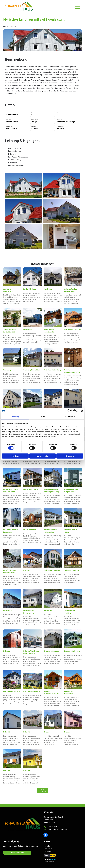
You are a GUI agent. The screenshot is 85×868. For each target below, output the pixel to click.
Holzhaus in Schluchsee (12, 691)
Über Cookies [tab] (70, 417)
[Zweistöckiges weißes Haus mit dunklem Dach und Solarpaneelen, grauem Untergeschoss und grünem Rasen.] (32, 598)
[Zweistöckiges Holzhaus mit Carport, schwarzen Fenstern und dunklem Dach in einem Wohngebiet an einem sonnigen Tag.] (32, 720)
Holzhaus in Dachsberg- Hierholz (51, 693)
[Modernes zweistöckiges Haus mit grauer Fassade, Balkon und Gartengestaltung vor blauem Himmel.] (12, 679)
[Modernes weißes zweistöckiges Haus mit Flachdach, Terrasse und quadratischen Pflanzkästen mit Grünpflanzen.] (12, 518)
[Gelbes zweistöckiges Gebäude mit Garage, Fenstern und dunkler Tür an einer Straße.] (73, 398)
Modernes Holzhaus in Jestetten (10, 531)
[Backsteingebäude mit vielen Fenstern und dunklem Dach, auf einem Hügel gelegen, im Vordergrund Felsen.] (32, 518)
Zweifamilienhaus (30, 289)
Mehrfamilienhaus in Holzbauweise (10, 571)
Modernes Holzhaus (31, 489)
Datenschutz (49, 852)
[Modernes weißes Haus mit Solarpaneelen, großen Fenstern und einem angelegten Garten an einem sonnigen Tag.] (12, 477)
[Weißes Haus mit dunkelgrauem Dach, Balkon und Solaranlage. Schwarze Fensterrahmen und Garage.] (53, 277)
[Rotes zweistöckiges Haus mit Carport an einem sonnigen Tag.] (12, 639)
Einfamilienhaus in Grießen (69, 612)
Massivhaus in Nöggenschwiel (29, 612)
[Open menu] (78, 7)
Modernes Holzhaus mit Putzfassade (10, 491)
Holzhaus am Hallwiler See (68, 693)
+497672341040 (53, 827)
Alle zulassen (70, 456)
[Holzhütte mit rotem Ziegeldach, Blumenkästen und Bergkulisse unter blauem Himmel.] (73, 317)
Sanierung (7, 370)
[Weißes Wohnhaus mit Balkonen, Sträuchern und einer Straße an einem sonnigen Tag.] (53, 518)
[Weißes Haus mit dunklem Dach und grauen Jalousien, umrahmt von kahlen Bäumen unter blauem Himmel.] (32, 277)
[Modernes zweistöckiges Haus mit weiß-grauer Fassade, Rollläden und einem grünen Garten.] (73, 477)
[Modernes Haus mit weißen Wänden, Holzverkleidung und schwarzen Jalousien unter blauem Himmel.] (12, 720)
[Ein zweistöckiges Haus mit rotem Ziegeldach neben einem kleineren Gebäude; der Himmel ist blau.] (32, 558)
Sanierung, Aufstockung (52, 370)
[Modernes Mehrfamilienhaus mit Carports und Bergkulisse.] (12, 558)
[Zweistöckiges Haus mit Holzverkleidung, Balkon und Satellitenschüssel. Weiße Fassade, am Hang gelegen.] (53, 679)
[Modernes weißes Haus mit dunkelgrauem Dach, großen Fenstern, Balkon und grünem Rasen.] (73, 639)
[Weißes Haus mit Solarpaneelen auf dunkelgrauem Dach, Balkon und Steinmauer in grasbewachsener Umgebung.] (53, 598)
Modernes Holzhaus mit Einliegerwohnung (51, 491)
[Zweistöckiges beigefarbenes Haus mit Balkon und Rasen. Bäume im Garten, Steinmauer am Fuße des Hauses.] (12, 317)
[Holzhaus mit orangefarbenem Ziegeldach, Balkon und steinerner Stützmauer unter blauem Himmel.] (73, 679)
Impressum (48, 849)
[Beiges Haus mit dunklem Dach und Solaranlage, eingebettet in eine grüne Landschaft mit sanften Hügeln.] (32, 679)
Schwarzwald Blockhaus (72, 330)
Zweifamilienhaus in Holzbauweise (10, 331)
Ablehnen (15, 456)
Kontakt (47, 846)
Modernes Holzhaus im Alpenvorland (71, 491)
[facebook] (46, 835)
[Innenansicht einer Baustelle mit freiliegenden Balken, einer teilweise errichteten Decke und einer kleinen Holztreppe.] (73, 277)
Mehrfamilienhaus (30, 530)
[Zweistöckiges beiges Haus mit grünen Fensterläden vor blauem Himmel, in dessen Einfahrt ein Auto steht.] (53, 558)
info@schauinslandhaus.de (57, 830)
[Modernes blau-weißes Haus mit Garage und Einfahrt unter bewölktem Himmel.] (32, 317)
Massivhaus (48, 289)
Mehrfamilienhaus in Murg (70, 531)
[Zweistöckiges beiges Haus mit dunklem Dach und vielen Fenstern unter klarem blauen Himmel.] (53, 398)
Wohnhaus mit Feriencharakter (49, 331)
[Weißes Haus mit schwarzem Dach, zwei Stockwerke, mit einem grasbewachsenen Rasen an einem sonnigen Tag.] (53, 720)
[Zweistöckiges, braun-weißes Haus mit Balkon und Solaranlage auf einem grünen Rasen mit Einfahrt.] (53, 317)
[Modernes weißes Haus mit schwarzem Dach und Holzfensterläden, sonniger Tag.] (12, 758)
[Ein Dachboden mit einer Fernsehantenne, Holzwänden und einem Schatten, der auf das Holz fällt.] (73, 358)
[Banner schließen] (82, 411)
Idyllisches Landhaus (71, 570)
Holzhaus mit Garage (51, 651)
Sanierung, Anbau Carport (9, 290)
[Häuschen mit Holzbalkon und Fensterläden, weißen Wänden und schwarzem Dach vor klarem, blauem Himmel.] (73, 558)
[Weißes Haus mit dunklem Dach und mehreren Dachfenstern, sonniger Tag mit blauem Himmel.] (32, 358)
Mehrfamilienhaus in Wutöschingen (50, 531)
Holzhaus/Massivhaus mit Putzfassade (31, 652)
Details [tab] (43, 417)
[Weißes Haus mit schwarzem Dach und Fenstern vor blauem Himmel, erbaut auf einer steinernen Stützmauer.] (12, 598)
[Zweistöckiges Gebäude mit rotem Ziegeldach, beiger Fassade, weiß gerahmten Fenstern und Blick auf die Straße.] (53, 358)
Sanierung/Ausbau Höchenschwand (70, 290)
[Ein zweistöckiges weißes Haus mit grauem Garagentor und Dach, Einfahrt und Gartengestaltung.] (53, 639)
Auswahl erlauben (42, 456)
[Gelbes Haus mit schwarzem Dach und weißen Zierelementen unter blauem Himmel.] (32, 758)
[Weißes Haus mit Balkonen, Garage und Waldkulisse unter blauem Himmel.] (53, 477)
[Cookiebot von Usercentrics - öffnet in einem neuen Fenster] (69, 411)
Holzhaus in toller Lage (72, 651)
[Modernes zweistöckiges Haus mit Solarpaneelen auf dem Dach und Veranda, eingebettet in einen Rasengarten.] (73, 720)
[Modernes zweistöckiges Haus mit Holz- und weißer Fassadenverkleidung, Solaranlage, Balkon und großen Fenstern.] (32, 477)
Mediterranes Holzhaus (52, 570)
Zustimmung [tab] (15, 417)
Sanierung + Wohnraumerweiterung (72, 371)
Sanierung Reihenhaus (32, 370)
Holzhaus (27, 570)
